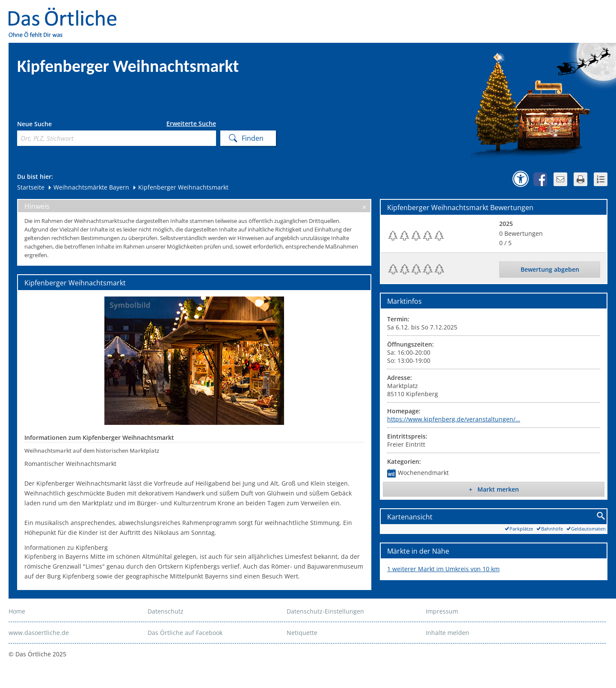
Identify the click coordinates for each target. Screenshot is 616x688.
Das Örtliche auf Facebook (185, 633)
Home (17, 611)
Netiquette (302, 633)
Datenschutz (166, 611)
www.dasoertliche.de (39, 633)
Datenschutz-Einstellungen (325, 611)
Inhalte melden (447, 633)
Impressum (442, 611)
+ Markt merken (494, 489)
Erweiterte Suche (191, 124)
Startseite (31, 187)
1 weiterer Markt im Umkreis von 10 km (443, 569)
